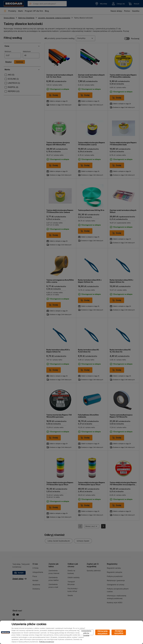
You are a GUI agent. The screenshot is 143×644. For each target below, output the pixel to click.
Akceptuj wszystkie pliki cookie (119, 632)
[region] (71, 632)
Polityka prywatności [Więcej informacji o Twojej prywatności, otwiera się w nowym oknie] (47, 642)
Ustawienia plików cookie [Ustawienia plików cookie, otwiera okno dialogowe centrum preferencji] (86, 632)
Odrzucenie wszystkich (103, 632)
